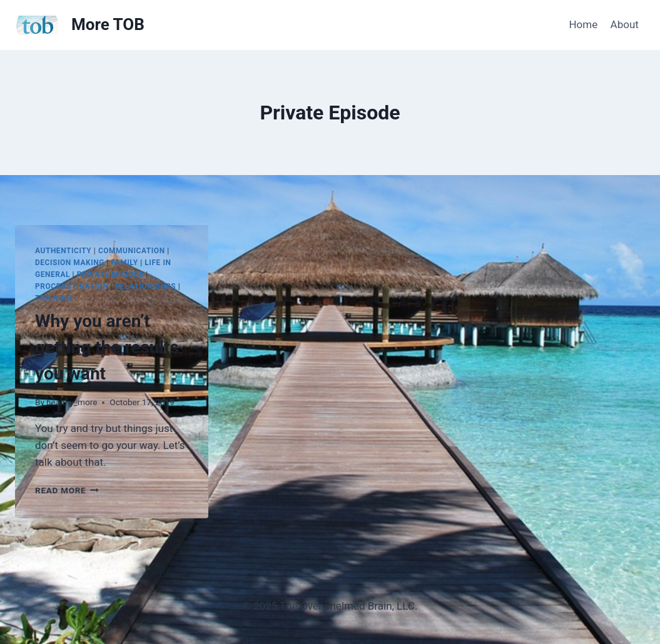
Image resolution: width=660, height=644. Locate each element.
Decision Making (70, 263)
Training (54, 298)
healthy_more (72, 402)
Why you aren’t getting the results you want (107, 347)
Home (583, 24)
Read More (67, 490)
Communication (132, 251)
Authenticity (63, 251)
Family (125, 263)
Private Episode (110, 274)
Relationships (145, 286)
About (625, 24)
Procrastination (72, 286)
